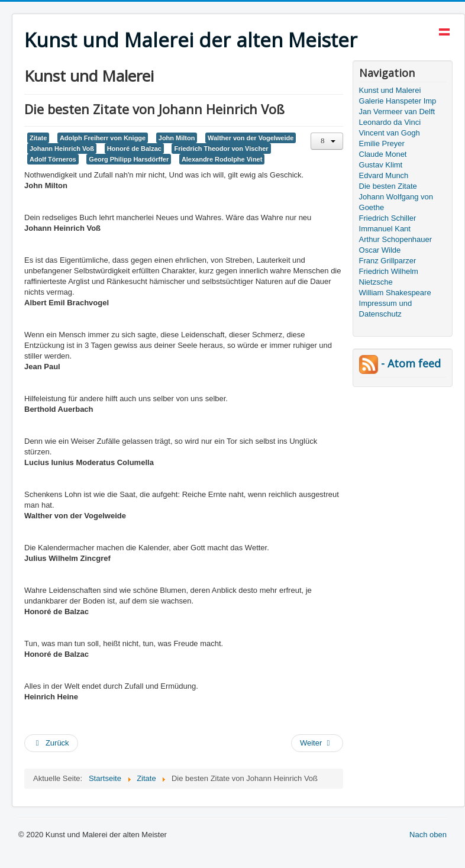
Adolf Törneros (53, 159)
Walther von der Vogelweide (251, 138)
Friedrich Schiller (388, 218)
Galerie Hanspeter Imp (398, 101)
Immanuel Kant (385, 229)
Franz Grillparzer (388, 261)
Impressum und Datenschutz (386, 309)
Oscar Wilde (380, 250)
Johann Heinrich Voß (62, 149)
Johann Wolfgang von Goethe (396, 202)
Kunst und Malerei (390, 90)
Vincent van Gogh (390, 133)
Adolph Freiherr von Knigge (103, 138)
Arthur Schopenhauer (396, 239)
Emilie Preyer (382, 143)
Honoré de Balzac (134, 149)
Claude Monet (383, 154)
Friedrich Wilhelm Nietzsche (389, 277)
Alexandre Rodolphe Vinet (222, 159)
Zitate (38, 138)
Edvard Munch (384, 175)
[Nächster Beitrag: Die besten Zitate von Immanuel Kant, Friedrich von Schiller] (317, 743)
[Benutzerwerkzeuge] (327, 141)
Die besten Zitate (388, 186)
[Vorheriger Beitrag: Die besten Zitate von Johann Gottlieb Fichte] (51, 743)
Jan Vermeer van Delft (397, 112)
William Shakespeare (395, 293)
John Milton (177, 138)
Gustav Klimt (381, 165)
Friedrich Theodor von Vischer (221, 149)
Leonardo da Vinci (390, 122)
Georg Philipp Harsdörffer (129, 159)
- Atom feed (400, 363)
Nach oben (428, 835)
